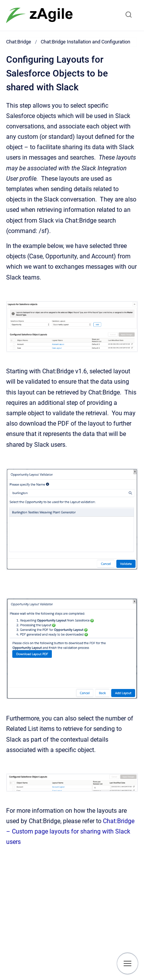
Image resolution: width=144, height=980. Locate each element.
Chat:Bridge (19, 42)
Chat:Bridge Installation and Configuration (85, 42)
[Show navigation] (127, 963)
